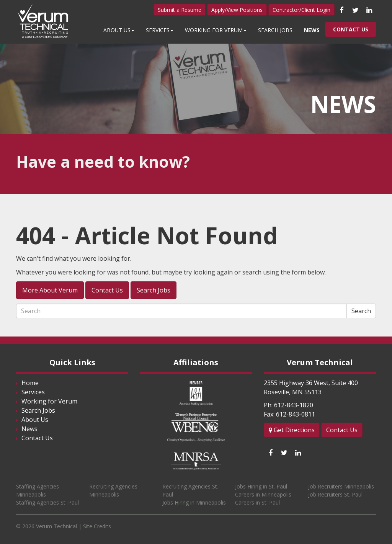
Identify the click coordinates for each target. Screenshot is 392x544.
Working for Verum (216, 30)
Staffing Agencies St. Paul (47, 502)
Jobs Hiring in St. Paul (261, 486)
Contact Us (351, 29)
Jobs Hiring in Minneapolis (194, 502)
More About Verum (50, 290)
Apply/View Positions (237, 10)
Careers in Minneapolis (263, 494)
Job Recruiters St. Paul (335, 494)
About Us (119, 30)
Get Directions (292, 430)
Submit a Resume (180, 10)
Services (160, 30)
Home (30, 383)
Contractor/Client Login (301, 10)
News (312, 30)
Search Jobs (275, 30)
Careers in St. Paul (257, 502)
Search (361, 311)
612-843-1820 (294, 405)
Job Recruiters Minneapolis (341, 486)
